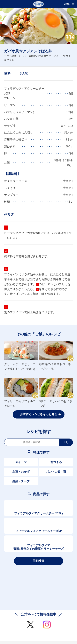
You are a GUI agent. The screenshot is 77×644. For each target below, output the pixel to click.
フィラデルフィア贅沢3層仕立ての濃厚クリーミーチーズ (38, 547)
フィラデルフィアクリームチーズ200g (39, 513)
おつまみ (56, 462)
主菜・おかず (21, 472)
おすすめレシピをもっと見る (39, 414)
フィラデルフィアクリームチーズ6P (39, 531)
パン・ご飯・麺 (56, 472)
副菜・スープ (21, 481)
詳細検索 (39, 561)
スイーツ (21, 462)
